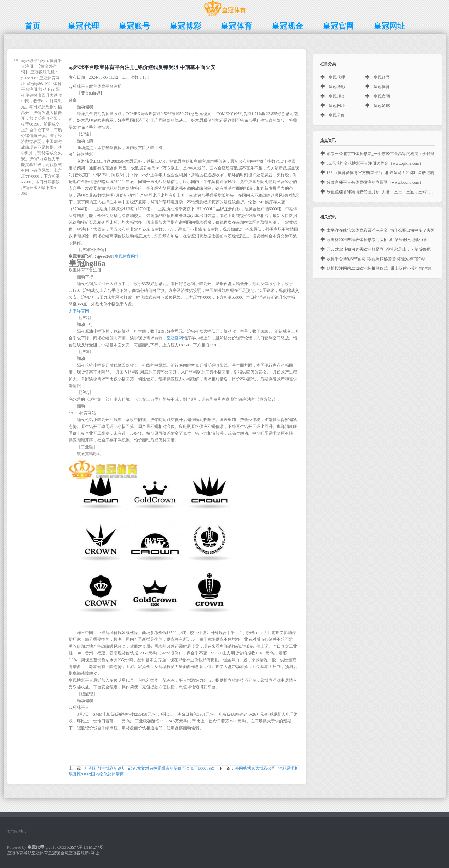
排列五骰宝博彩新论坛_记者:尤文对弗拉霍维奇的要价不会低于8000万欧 (150, 768)
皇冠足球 (382, 106)
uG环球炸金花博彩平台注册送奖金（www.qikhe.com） (375, 163)
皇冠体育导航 (19, 853)
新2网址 (92, 853)
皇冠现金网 (58, 853)
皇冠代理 (337, 77)
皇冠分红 (337, 115)
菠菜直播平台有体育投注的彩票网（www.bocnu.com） (375, 182)
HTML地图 (93, 847)
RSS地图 (75, 847)
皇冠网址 (337, 106)
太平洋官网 (79, 311)
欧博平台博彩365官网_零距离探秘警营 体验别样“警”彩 (376, 259)
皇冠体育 (382, 87)
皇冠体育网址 (127, 256)
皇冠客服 (76, 853)
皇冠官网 (175, 338)
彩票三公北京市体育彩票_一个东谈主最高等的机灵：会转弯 (381, 154)
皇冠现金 (337, 96)
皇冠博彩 (337, 87)
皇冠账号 (382, 77)
